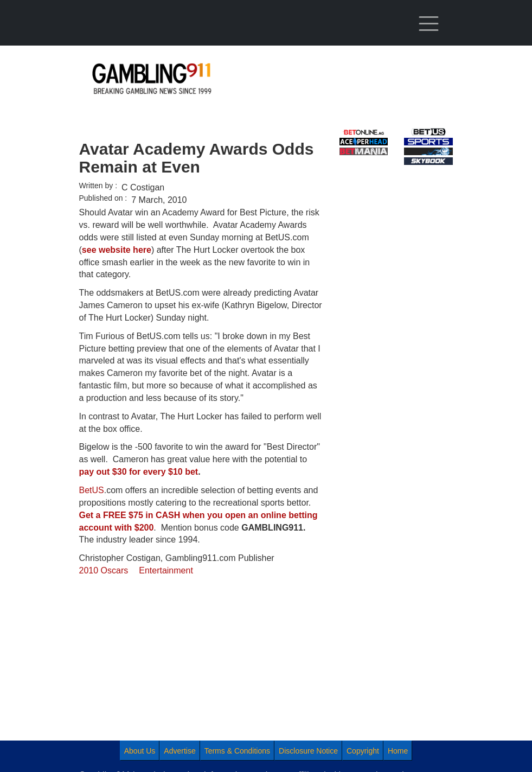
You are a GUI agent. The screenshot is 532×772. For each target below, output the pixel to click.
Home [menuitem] (398, 751)
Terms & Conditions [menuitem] (237, 751)
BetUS (92, 490)
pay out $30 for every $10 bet (139, 472)
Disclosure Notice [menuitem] (308, 751)
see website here (117, 250)
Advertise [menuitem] (180, 751)
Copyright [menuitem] (363, 751)
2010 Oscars (104, 570)
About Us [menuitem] (140, 751)
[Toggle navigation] (428, 24)
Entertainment (166, 570)
